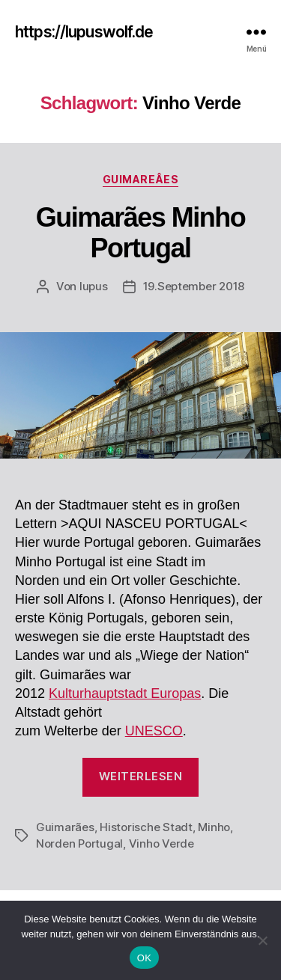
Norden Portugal (79, 843)
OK (144, 958)
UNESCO (154, 731)
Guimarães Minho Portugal (141, 233)
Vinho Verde (161, 843)
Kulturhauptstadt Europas (125, 693)
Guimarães (65, 827)
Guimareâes (140, 179)
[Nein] (262, 940)
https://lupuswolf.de (84, 32)
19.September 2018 (194, 286)
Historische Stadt (146, 827)
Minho (214, 827)
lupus (94, 286)
